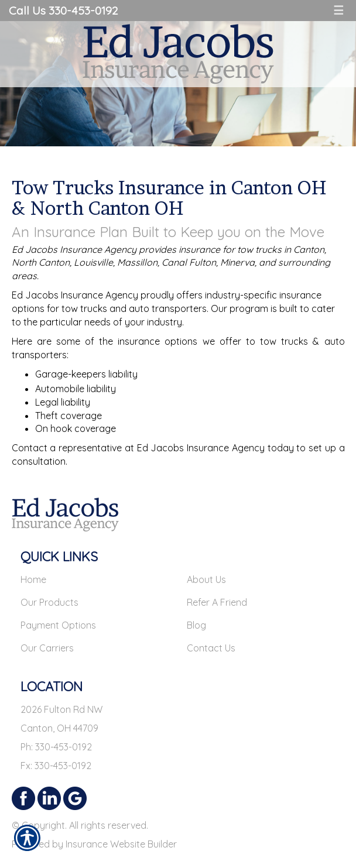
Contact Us (211, 648)
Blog (196, 625)
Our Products (49, 602)
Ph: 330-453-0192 (56, 747)
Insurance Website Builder (121, 844)
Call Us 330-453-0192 (63, 10)
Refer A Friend (217, 602)
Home (33, 579)
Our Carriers (47, 648)
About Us (206, 579)
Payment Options (58, 625)
